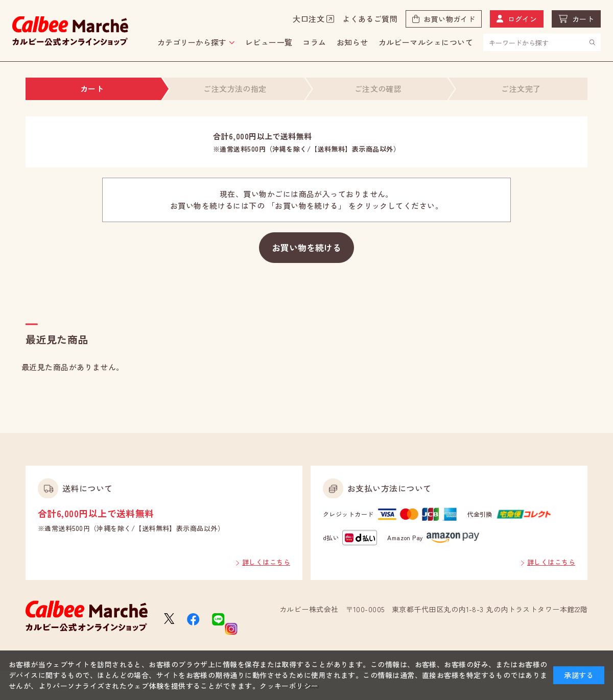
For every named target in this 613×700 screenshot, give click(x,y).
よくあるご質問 (370, 19)
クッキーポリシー (289, 686)
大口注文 (309, 19)
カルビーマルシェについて (426, 42)
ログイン (523, 19)
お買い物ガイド (449, 19)
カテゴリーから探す (192, 42)
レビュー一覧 (269, 42)
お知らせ (352, 42)
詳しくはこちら (266, 562)
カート (583, 19)
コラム (314, 42)
